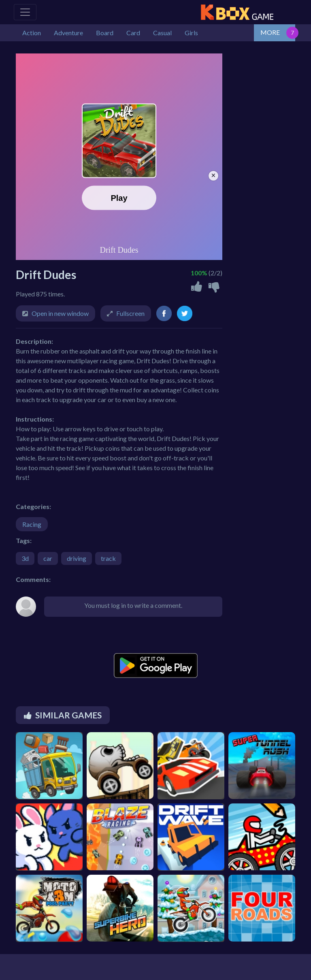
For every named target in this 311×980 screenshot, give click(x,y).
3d (25, 558)
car (48, 558)
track (108, 558)
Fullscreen (130, 313)
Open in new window (60, 313)
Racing (32, 524)
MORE (270, 32)
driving (77, 558)
